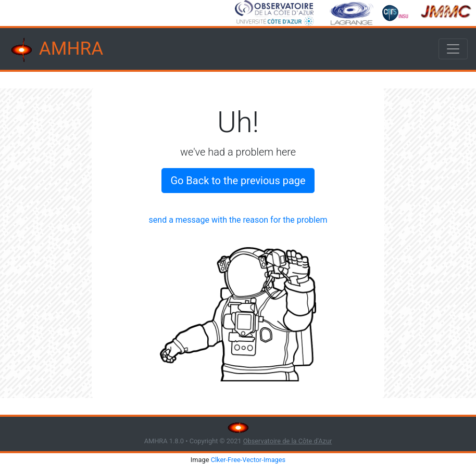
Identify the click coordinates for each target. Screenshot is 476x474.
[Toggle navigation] (453, 49)
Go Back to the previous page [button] (238, 181)
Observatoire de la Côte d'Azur (288, 441)
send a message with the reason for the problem (238, 220)
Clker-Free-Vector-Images (248, 460)
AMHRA (56, 50)
